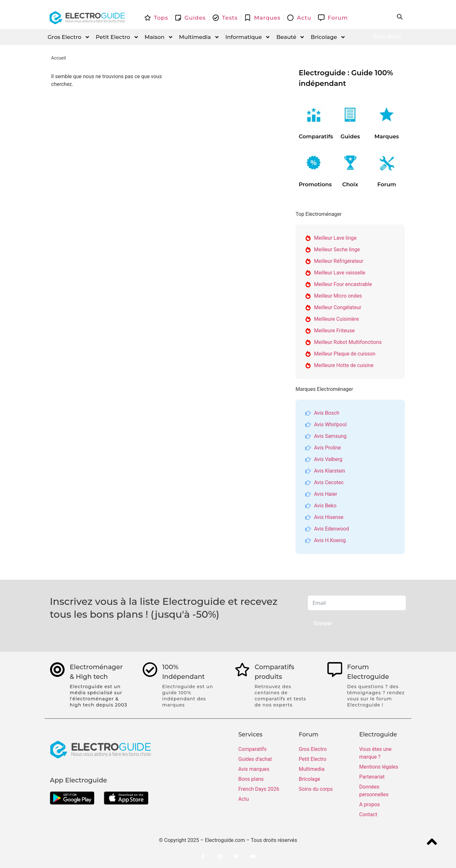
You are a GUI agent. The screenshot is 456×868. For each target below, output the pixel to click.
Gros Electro (69, 37)
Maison (159, 37)
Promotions (315, 184)
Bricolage (328, 37)
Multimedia (199, 37)
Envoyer (323, 623)
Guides (350, 136)
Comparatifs (316, 136)
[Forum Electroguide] (335, 670)
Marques (387, 136)
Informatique (248, 37)
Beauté (291, 37)
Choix (350, 184)
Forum (387, 184)
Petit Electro (117, 37)
